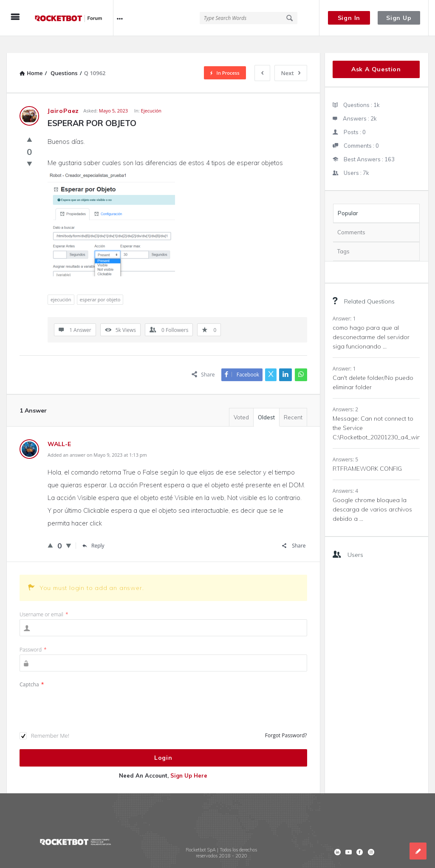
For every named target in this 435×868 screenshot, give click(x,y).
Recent (293, 400)
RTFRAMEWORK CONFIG (367, 452)
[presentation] (84, 689)
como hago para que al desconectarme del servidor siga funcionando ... (371, 320)
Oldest (266, 400)
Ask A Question (376, 52)
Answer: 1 (344, 302)
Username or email (44, 597)
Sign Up (399, 18)
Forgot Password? (286, 718)
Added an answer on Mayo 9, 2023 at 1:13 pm (97, 438)
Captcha (32, 667)
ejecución (61, 282)
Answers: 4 (345, 474)
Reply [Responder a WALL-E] (93, 529)
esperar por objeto (100, 282)
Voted (241, 400)
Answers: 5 (345, 442)
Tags (343, 234)
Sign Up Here (189, 758)
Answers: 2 (345, 392)
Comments (351, 215)
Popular (348, 196)
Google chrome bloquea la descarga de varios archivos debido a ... (372, 492)
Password (33, 633)
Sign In (349, 18)
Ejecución (151, 94)
